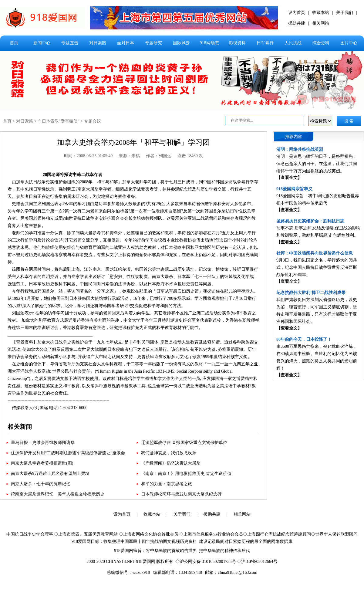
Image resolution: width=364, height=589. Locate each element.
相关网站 (321, 23)
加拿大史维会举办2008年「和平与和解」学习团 (133, 142)
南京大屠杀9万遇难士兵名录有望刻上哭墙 (50, 474)
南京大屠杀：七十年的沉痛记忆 (41, 484)
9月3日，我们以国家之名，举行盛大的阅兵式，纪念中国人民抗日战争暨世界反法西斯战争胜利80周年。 (317, 267)
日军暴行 (265, 43)
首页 (14, 43)
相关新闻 (20, 427)
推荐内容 (294, 137)
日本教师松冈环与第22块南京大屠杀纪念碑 (181, 494)
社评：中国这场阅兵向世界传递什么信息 (315, 253)
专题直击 (70, 43)
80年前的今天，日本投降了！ (304, 339)
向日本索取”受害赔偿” (59, 121)
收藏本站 (321, 13)
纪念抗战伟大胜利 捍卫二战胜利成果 (311, 293)
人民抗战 (293, 43)
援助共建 (297, 23)
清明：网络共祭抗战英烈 (300, 149)
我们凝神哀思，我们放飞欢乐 (169, 453)
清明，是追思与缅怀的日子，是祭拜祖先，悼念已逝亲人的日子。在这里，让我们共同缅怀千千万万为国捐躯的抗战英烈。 (317, 164)
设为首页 (297, 13)
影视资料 (237, 43)
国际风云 (181, 43)
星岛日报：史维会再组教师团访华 (43, 443)
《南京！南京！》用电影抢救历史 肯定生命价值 (186, 474)
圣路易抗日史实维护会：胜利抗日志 (310, 221)
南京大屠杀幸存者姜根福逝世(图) (42, 463)
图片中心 (349, 43)
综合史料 (321, 43)
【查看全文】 (289, 178)
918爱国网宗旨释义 (294, 189)
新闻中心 (42, 43)
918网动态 (209, 43)
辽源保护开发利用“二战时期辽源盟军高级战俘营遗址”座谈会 (68, 453)
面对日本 (126, 43)
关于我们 (345, 13)
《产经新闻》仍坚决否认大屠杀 (171, 463)
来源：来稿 (129, 156)
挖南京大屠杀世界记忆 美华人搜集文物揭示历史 (58, 494)
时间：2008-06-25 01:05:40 (88, 156)
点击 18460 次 (190, 156)
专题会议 (93, 121)
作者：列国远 (159, 156)
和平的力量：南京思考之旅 (167, 484)
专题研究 (153, 43)
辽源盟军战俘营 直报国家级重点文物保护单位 (184, 443)
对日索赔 (98, 43)
